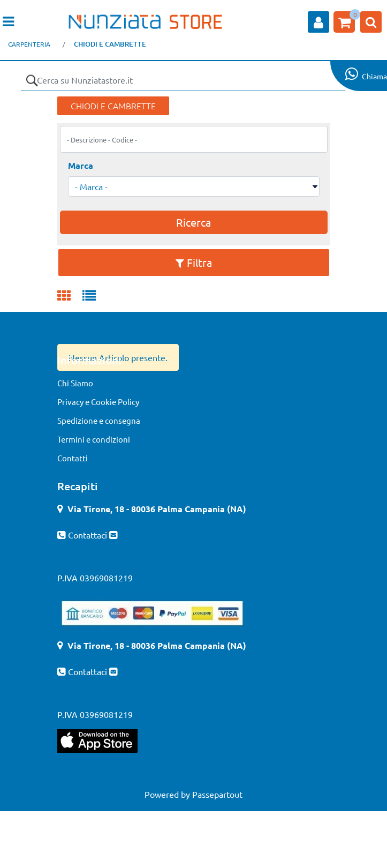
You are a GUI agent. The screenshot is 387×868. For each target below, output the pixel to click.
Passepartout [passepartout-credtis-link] (217, 794)
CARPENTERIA (29, 44)
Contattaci (89, 535)
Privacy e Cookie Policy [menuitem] (98, 402)
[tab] (70, 296)
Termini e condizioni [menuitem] (94, 439)
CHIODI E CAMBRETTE (110, 44)
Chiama (374, 76)
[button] (32, 80)
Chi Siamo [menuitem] (75, 383)
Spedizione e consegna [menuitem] (99, 420)
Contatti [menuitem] (73, 458)
